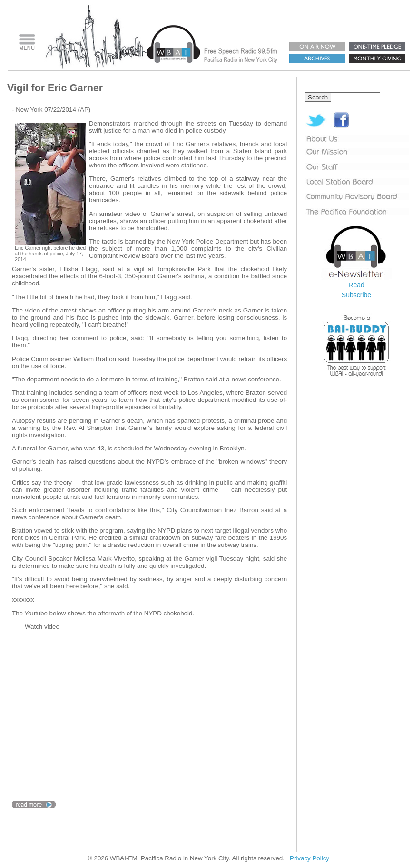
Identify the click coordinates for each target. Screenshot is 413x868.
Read (356, 285)
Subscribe (356, 295)
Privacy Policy (310, 858)
